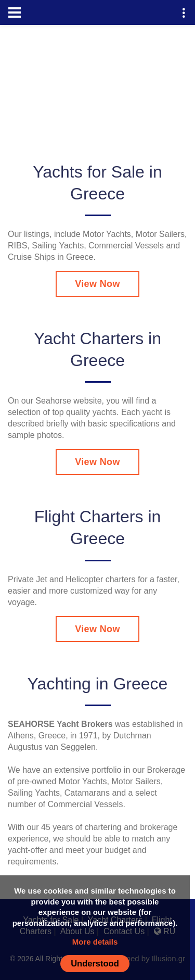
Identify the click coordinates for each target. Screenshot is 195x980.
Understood (95, 963)
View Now (97, 284)
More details (95, 942)
